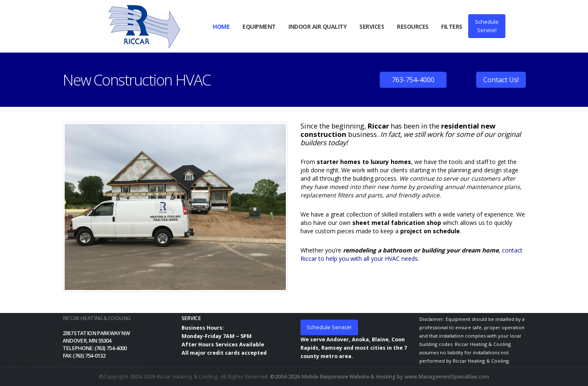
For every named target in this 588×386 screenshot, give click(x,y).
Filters (452, 26)
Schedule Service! (329, 327)
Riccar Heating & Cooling (97, 318)
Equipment (259, 26)
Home (221, 26)
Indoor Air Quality (317, 26)
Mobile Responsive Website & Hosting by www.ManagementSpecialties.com (395, 377)
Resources (413, 26)
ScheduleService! (487, 26)
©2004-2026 (285, 377)
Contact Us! (501, 80)
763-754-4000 (413, 80)
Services (372, 26)
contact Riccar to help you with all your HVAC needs (411, 254)
